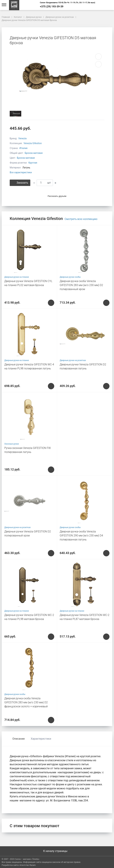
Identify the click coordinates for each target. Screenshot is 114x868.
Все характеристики (21, 172)
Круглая (33, 163)
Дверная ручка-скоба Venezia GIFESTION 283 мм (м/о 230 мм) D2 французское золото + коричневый (26, 702)
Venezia (23, 138)
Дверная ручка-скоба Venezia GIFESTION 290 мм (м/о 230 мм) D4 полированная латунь (81, 536)
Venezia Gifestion (33, 143)
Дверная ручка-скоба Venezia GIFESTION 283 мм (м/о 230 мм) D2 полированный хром (81, 285)
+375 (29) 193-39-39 (52, 7)
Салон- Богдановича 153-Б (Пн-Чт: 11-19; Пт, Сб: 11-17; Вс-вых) (67, 3)
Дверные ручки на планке (17, 277)
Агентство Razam (28, 865)
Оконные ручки (12, 444)
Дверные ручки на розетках (73, 360)
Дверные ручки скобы (70, 277)
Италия (23, 148)
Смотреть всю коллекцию (81, 219)
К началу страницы (57, 851)
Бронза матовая (34, 153)
